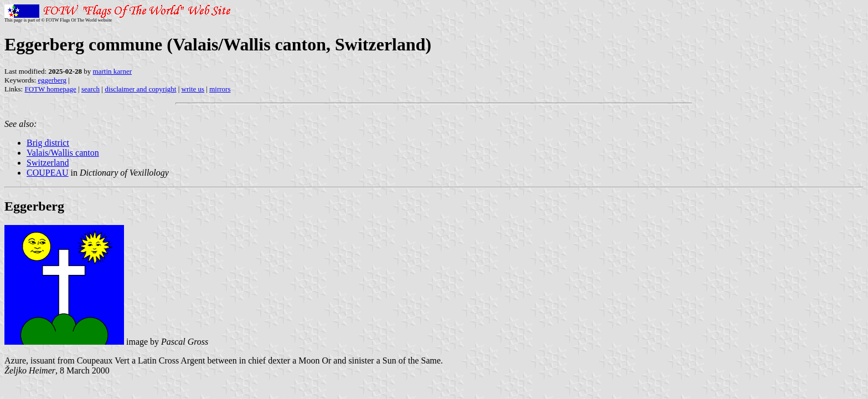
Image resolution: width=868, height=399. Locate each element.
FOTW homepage (50, 89)
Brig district (48, 143)
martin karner (112, 71)
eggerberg (52, 80)
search (91, 89)
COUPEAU (48, 173)
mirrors (220, 89)
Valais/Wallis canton (63, 153)
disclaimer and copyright (140, 89)
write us (193, 89)
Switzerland (48, 163)
